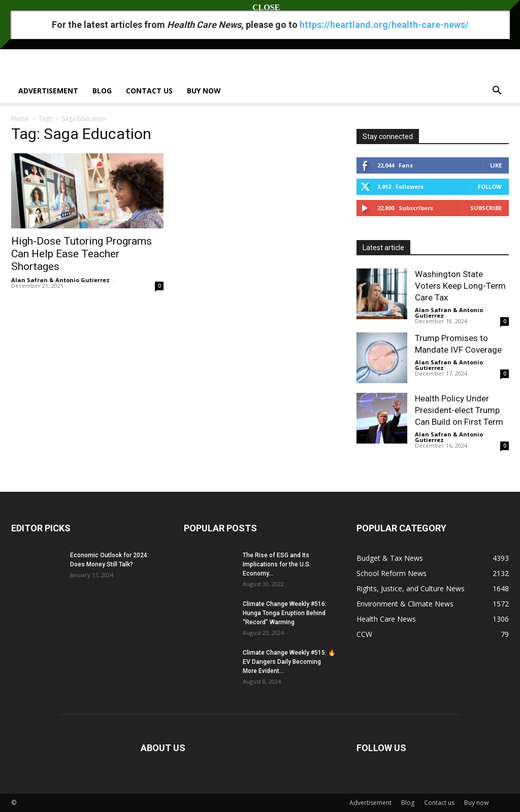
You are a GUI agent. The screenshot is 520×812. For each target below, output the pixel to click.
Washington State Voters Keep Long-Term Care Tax (460, 286)
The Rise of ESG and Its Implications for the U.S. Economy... (277, 564)
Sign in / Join (28, 7)
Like (496, 165)
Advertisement (48, 91)
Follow (490, 187)
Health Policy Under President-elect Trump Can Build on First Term (459, 410)
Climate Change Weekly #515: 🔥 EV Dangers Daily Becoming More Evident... (289, 662)
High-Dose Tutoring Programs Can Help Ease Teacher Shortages (82, 254)
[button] (497, 92)
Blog (102, 91)
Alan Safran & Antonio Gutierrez (60, 280)
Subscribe (486, 208)
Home (20, 119)
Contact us (149, 91)
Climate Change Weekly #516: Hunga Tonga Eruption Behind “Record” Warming (285, 613)
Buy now (204, 91)
